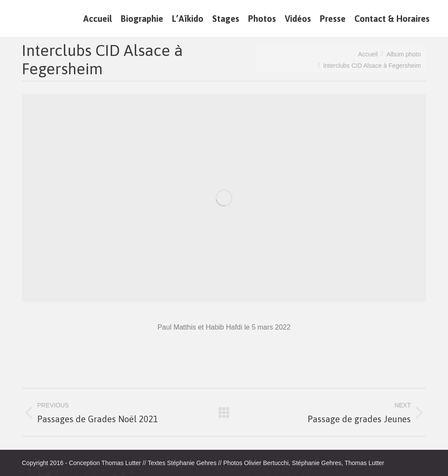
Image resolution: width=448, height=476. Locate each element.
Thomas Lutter (121, 463)
